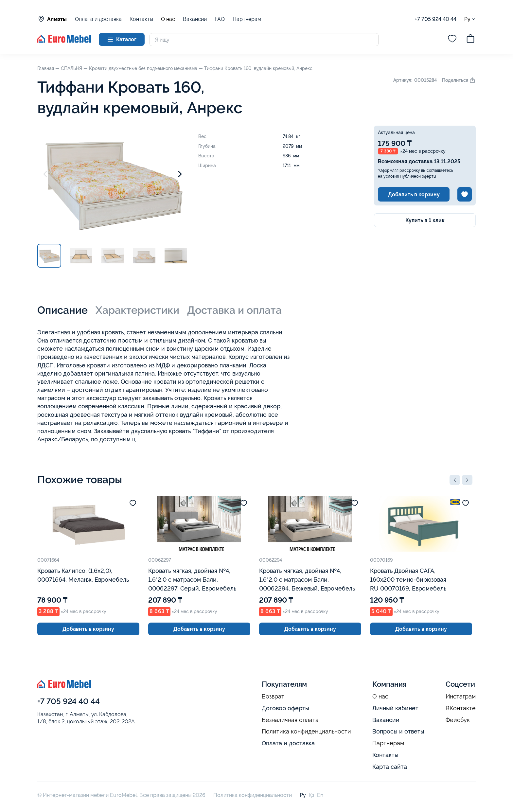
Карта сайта (390, 767)
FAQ (220, 19)
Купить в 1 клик (425, 220)
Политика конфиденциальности (306, 732)
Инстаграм (461, 697)
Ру (470, 19)
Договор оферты (285, 708)
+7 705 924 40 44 (436, 19)
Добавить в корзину (414, 194)
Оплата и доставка (98, 19)
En (320, 795)
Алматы (52, 19)
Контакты (141, 19)
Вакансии (195, 19)
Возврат (273, 697)
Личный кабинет (395, 708)
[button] (455, 480)
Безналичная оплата (290, 720)
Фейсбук (458, 720)
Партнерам (247, 19)
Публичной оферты (418, 176)
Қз (311, 795)
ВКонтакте (461, 708)
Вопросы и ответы (398, 731)
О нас (168, 19)
